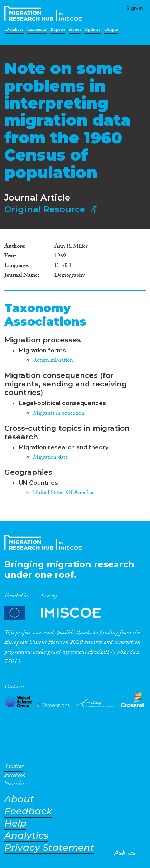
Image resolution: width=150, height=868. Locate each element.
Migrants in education (59, 414)
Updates (93, 31)
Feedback (28, 811)
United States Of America (63, 493)
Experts (58, 31)
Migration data (50, 458)
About (75, 31)
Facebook (15, 776)
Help (15, 823)
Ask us (125, 853)
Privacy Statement (49, 848)
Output (111, 31)
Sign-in (135, 8)
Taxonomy (37, 31)
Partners (58, 613)
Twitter (14, 768)
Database (14, 31)
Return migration (53, 361)
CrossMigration (44, 13)
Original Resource (50, 209)
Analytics (26, 836)
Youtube (14, 785)
